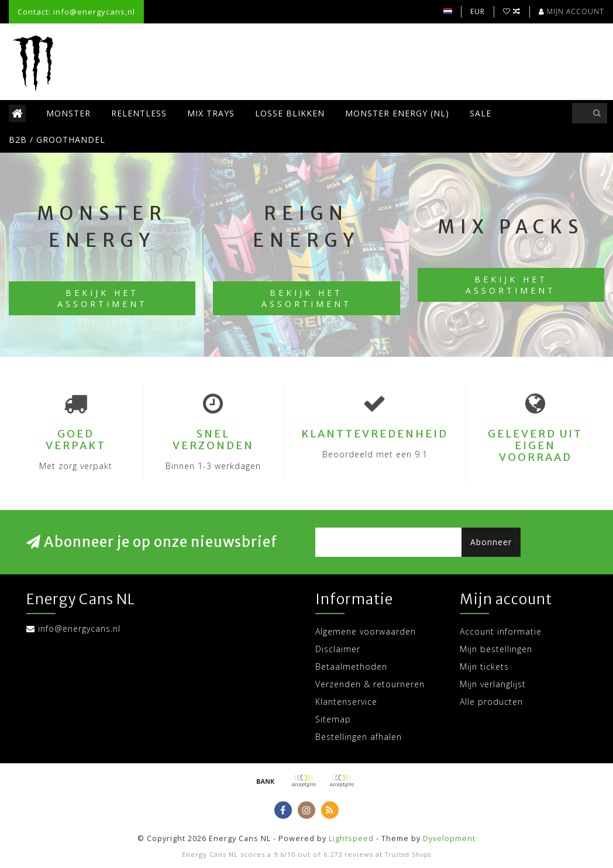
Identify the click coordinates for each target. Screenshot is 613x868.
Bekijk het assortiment (102, 298)
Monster (68, 113)
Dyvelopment (449, 838)
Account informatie (501, 631)
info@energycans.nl (79, 628)
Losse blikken (290, 113)
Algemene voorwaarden (366, 631)
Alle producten (491, 702)
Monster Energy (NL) (397, 113)
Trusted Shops (408, 855)
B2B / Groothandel (57, 139)
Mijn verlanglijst (493, 684)
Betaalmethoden (351, 666)
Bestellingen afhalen (359, 737)
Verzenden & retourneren (370, 684)
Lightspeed (351, 838)
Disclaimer (338, 649)
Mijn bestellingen (496, 649)
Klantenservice (346, 702)
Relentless (139, 113)
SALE (481, 113)
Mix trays (211, 113)
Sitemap (333, 719)
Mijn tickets (484, 666)
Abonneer (491, 542)
